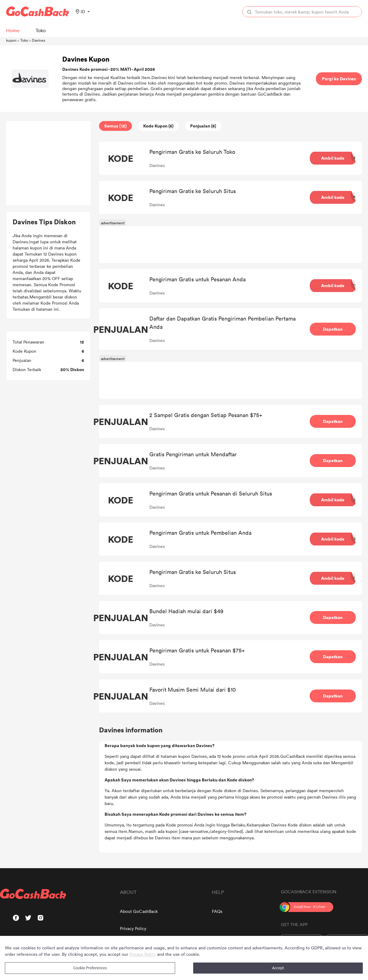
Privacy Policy (133, 928)
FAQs (217, 911)
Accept (278, 968)
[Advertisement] (48, 163)
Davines (38, 40)
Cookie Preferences (90, 968)
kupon (11, 40)
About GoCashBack (139, 911)
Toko (24, 40)
